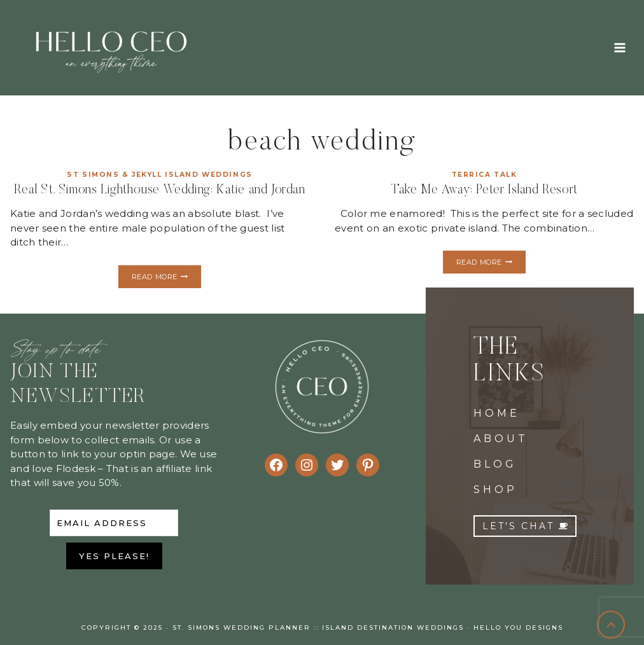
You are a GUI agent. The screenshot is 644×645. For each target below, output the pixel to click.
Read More (166, 278)
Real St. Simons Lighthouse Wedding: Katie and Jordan (159, 190)
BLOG (495, 464)
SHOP (495, 489)
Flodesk (76, 468)
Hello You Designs (518, 628)
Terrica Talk (485, 175)
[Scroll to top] (611, 625)
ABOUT (500, 439)
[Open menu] (619, 47)
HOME (496, 413)
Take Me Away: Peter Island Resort (484, 190)
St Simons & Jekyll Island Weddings (160, 175)
